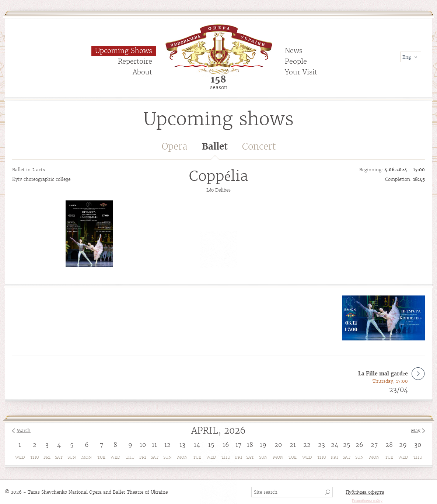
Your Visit (301, 72)
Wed (20, 457)
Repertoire (135, 61)
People (296, 61)
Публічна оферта (365, 492)
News (294, 51)
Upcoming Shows (124, 51)
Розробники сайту (367, 501)
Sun (72, 457)
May (416, 430)
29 (403, 445)
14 (197, 445)
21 (293, 445)
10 (143, 445)
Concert (259, 146)
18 (250, 445)
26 (359, 445)
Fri (47, 457)
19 (263, 445)
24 (335, 445)
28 (389, 445)
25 (347, 445)
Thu (35, 457)
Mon (87, 457)
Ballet (215, 150)
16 (226, 445)
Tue (101, 457)
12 (167, 445)
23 (321, 445)
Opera (174, 146)
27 (374, 445)
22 (307, 445)
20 (278, 445)
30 (418, 445)
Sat (59, 457)
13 (182, 445)
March (24, 430)
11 (154, 445)
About (142, 72)
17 (238, 445)
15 (211, 445)
